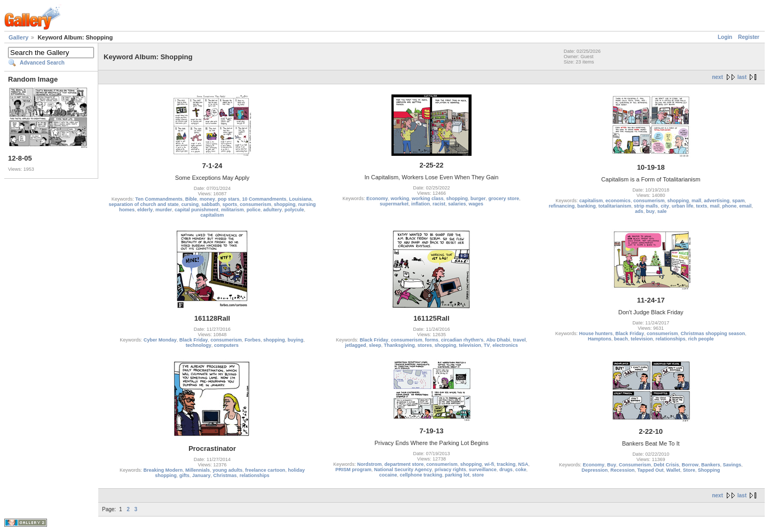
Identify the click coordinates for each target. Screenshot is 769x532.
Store (689, 470)
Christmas (225, 475)
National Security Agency (403, 470)
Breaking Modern (163, 470)
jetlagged (356, 345)
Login (725, 37)
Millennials (198, 470)
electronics (505, 345)
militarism (233, 210)
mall (696, 201)
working (400, 198)
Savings (732, 465)
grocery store (504, 198)
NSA (523, 464)
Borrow (690, 465)
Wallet (673, 470)
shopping (285, 204)
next (717, 77)
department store (404, 464)
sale (662, 211)
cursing (190, 204)
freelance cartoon (265, 470)
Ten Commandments (159, 199)
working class (428, 198)
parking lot (457, 475)
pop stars (229, 199)
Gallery (18, 37)
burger (478, 198)
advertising (717, 201)
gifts (185, 475)
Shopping (709, 470)
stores (425, 345)
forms (432, 340)
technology (199, 345)
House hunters (596, 334)
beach (621, 339)
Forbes (253, 340)
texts (701, 206)
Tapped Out (650, 470)
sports (230, 204)
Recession (622, 470)
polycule (295, 210)
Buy (612, 465)
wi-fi (489, 464)
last (742, 77)
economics (618, 201)
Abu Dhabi (498, 340)
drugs (506, 470)
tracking (506, 464)
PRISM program (354, 470)
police (254, 210)
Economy (377, 198)
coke (521, 470)
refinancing (562, 206)
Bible (191, 199)
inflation (421, 204)
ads (639, 211)
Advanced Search (42, 63)
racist (439, 204)
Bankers (711, 465)
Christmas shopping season (713, 334)
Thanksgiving (399, 345)
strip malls (646, 206)
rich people (701, 339)
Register (749, 37)
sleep (375, 345)
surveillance (483, 470)
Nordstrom (370, 464)
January (202, 475)
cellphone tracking (421, 475)
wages (476, 204)
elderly (145, 210)
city (665, 206)
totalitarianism (615, 206)
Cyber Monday (160, 340)
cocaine (388, 475)
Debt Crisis (666, 465)
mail (715, 206)
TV (487, 345)
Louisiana (300, 199)
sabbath (211, 204)
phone (729, 206)
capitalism (212, 215)
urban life (683, 206)
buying (295, 340)
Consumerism (635, 465)
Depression (595, 470)
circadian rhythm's (462, 340)
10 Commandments (264, 199)
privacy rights (450, 470)
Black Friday (194, 340)
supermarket (394, 204)
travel (519, 340)
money (207, 199)
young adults (227, 470)
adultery (273, 210)
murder (164, 210)
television (470, 345)
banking (587, 206)
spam (739, 201)
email (745, 206)
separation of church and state (143, 204)
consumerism (256, 204)
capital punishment (197, 210)
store (478, 475)
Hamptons (600, 339)
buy (650, 211)
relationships (670, 339)
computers (226, 345)
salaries (457, 204)
